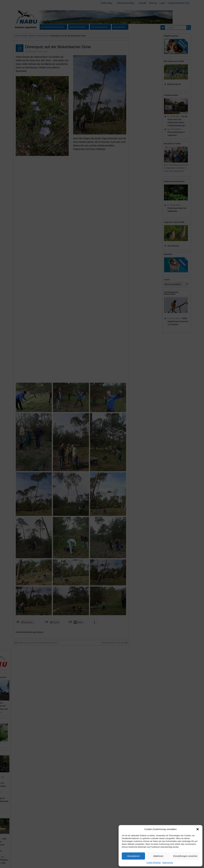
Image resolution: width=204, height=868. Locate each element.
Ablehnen (158, 856)
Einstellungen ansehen (185, 856)
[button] (198, 829)
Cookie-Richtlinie (154, 863)
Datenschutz (168, 863)
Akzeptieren (133, 856)
